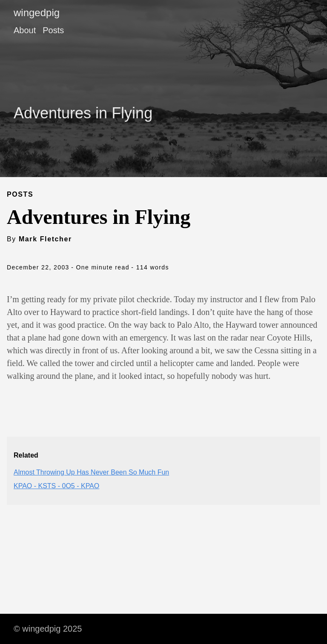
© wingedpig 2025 (48, 629)
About (25, 30)
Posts (53, 30)
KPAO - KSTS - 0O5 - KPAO (56, 486)
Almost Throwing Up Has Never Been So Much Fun (91, 472)
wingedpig (37, 13)
